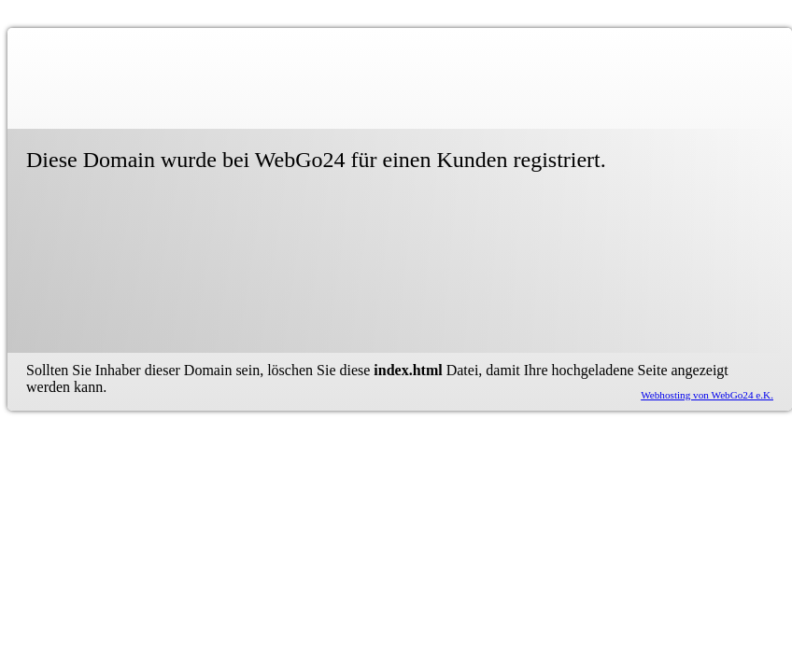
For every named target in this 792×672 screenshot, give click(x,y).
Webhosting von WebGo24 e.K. (707, 395)
